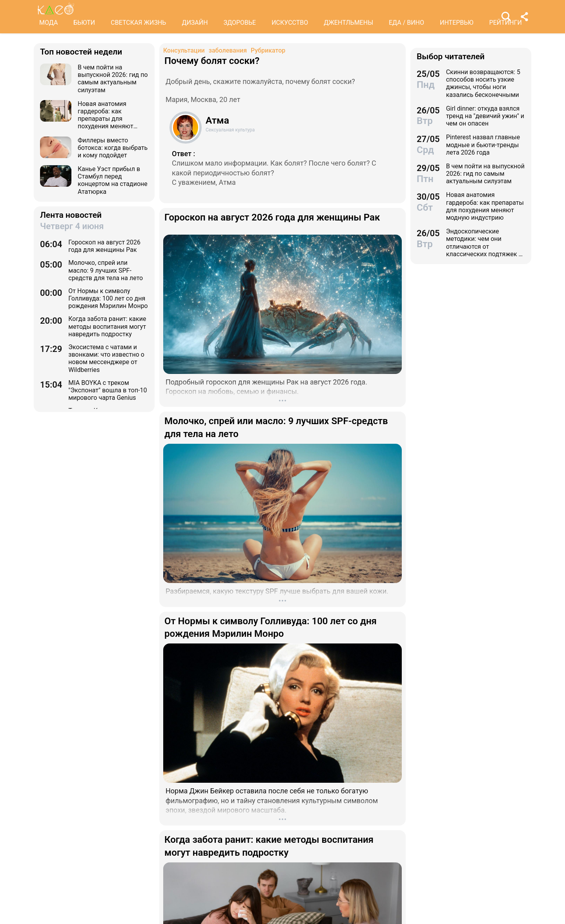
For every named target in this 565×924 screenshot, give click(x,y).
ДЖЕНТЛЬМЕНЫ (348, 23)
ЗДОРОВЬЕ (240, 23)
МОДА (48, 23)
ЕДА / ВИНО (406, 23)
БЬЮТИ (84, 23)
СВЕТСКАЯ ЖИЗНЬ (138, 23)
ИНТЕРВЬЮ (457, 23)
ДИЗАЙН (195, 23)
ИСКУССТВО (290, 23)
